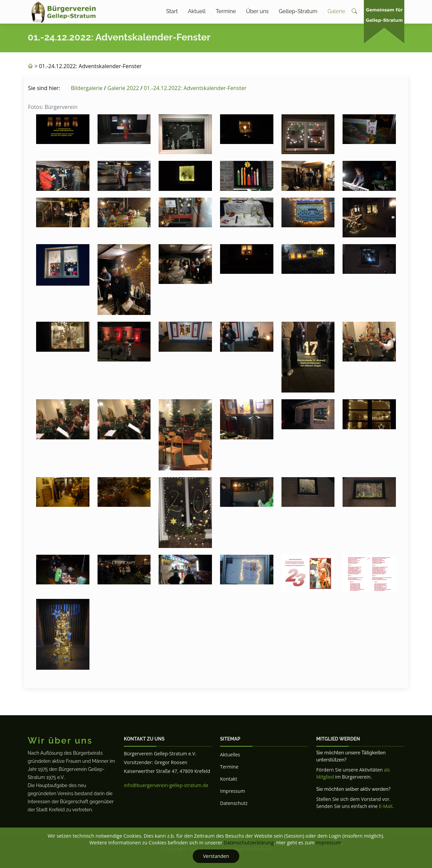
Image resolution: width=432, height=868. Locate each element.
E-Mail (386, 806)
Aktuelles (230, 755)
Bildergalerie (87, 88)
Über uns (257, 11)
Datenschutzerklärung (249, 843)
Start (172, 11)
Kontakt (229, 779)
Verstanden (216, 856)
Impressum (233, 791)
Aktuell (197, 11)
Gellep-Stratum (298, 11)
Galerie (336, 11)
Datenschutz (234, 803)
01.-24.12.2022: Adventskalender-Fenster (195, 88)
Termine (226, 11)
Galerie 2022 (123, 88)
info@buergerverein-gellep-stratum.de (166, 785)
